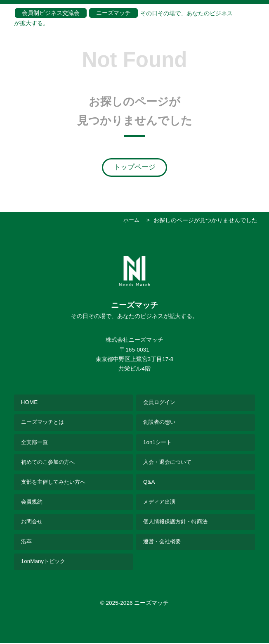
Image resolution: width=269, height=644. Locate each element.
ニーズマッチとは (44, 422)
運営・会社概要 (163, 543)
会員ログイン (160, 402)
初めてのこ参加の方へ (50, 462)
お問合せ (33, 523)
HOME (29, 402)
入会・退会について (169, 462)
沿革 (27, 543)
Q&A (149, 483)
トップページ (134, 167)
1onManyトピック (44, 563)
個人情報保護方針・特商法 (178, 523)
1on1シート (158, 442)
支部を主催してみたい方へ (56, 483)
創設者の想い (160, 422)
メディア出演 (160, 503)
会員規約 (33, 503)
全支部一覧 (35, 442)
